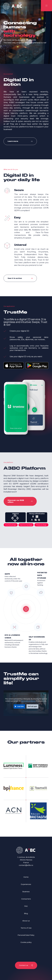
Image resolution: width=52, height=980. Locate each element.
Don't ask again (32, 706)
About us (26, 921)
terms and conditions (28, 701)
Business (26, 892)
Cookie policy (26, 942)
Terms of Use (26, 928)
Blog (26, 914)
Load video (21, 706)
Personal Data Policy (26, 935)
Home (26, 877)
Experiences (26, 884)
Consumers (26, 899)
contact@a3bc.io (26, 865)
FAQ (26, 906)
